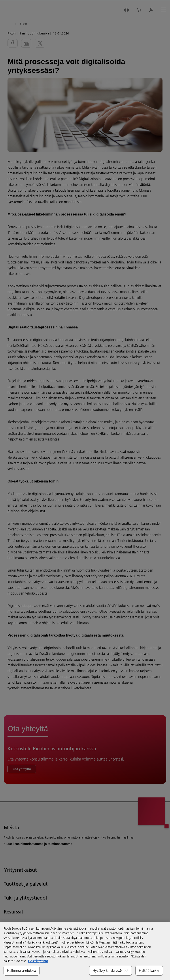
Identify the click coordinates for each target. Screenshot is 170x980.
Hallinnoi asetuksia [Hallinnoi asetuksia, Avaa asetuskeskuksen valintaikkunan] (22, 970)
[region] (85, 951)
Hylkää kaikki (149, 970)
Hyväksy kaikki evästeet (110, 970)
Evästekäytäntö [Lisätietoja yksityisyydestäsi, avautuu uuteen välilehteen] (38, 961)
